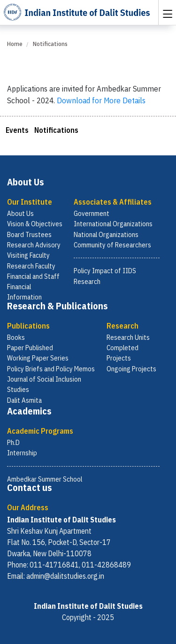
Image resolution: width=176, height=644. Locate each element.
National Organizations (106, 234)
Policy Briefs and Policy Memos (51, 369)
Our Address (28, 507)
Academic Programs (40, 431)
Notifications (56, 130)
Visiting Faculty (28, 255)
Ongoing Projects (131, 369)
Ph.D (13, 442)
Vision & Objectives (35, 224)
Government (92, 213)
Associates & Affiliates (113, 202)
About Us (20, 213)
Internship (22, 453)
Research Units (128, 337)
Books (16, 337)
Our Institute (30, 202)
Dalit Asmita (24, 400)
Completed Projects (122, 353)
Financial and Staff (33, 276)
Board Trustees (29, 234)
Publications (28, 326)
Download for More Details (101, 100)
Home (15, 44)
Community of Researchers (112, 245)
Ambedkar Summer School (45, 479)
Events (17, 130)
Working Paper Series (38, 358)
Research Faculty (31, 266)
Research (122, 326)
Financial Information (24, 292)
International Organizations (113, 224)
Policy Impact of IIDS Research (105, 276)
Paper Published (30, 348)
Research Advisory (34, 245)
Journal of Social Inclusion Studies (44, 384)
